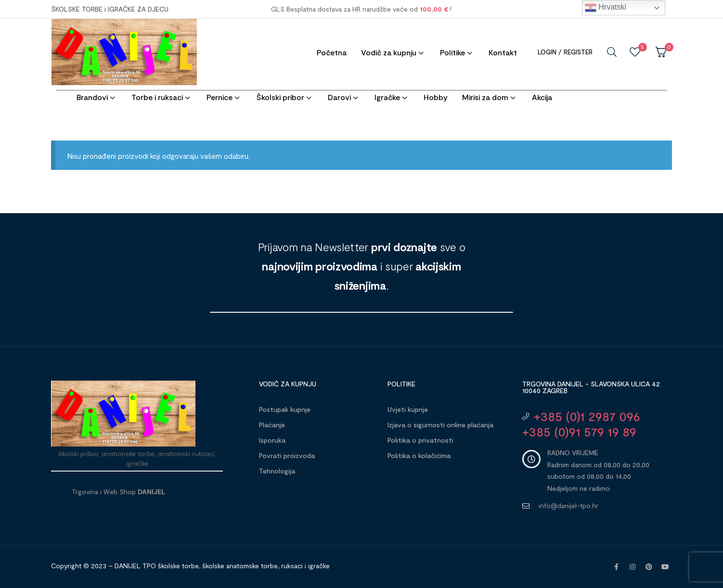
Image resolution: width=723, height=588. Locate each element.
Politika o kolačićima (419, 455)
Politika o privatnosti (420, 440)
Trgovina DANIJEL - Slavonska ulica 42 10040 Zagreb (591, 387)
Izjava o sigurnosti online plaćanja (440, 425)
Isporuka (272, 440)
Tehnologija (277, 471)
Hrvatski (606, 8)
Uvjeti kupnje (408, 409)
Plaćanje (272, 425)
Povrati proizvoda (287, 455)
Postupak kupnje (285, 409)
